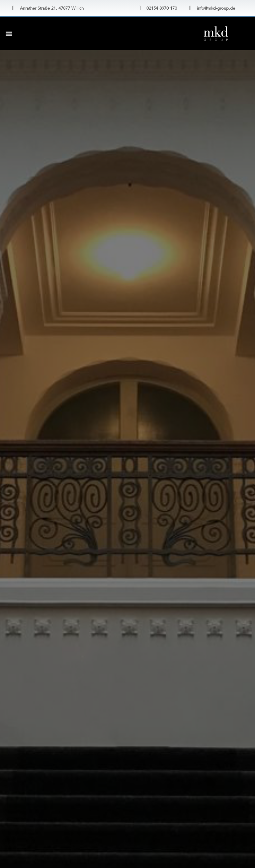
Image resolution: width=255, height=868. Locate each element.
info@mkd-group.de (216, 8)
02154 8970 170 (162, 8)
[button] (9, 33)
